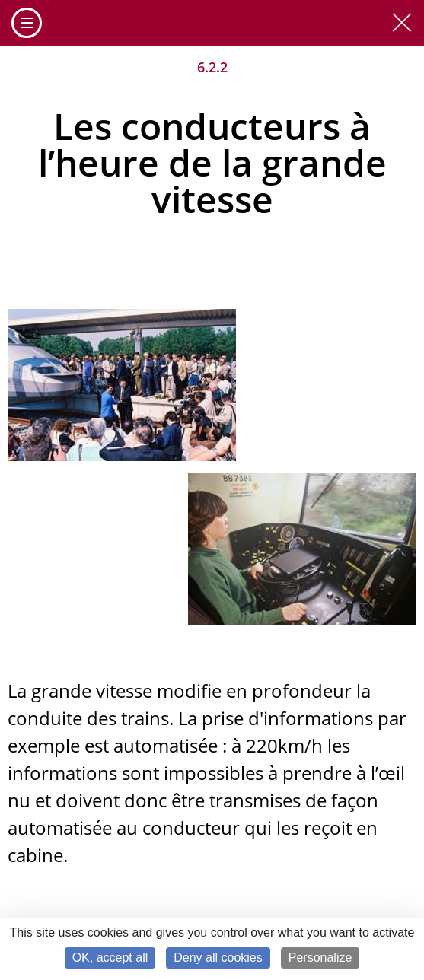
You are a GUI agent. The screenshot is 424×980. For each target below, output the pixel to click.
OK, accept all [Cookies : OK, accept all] (110, 958)
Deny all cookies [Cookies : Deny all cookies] (218, 958)
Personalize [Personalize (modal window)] (320, 958)
